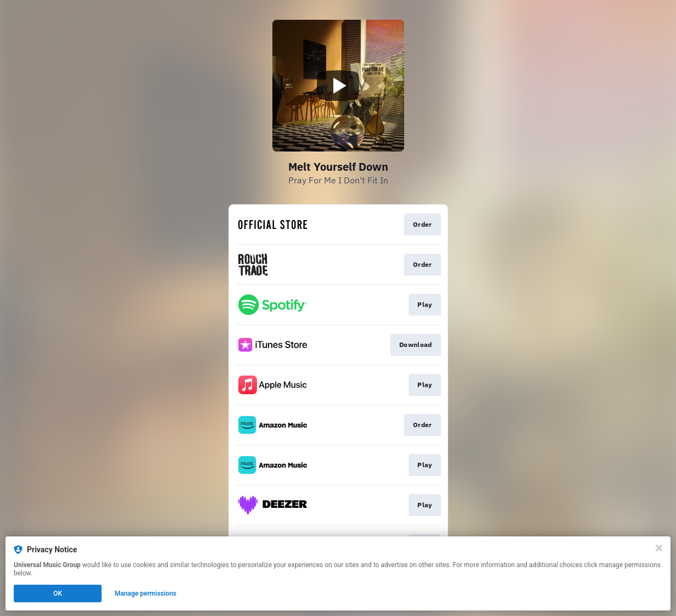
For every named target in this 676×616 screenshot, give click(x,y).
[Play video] (338, 86)
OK (58, 593)
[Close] (659, 548)
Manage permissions (146, 593)
